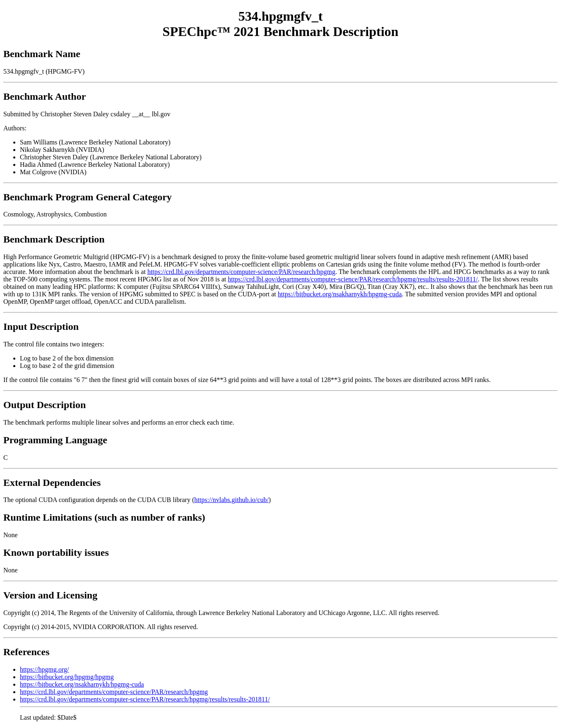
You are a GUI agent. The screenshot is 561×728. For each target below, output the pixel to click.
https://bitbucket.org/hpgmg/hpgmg (67, 677)
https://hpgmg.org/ (44, 669)
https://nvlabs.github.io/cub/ (231, 500)
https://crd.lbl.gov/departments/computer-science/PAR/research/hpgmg (241, 272)
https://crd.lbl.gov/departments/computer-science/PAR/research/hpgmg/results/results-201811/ (353, 279)
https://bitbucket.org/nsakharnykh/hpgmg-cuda (340, 294)
